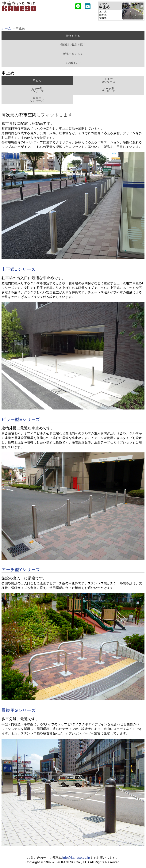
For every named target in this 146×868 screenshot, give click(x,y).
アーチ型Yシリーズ (109, 90)
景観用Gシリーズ (37, 99)
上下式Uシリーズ (109, 80)
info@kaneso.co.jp (76, 858)
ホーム (6, 28)
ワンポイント (73, 63)
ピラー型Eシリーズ (37, 90)
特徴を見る (73, 36)
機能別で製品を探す (73, 45)
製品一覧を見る (73, 54)
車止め (37, 80)
